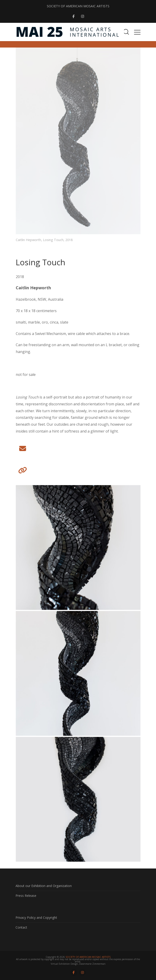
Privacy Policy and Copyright (36, 918)
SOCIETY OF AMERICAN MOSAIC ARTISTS (78, 6)
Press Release (26, 896)
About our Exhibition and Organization (44, 886)
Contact (21, 927)
